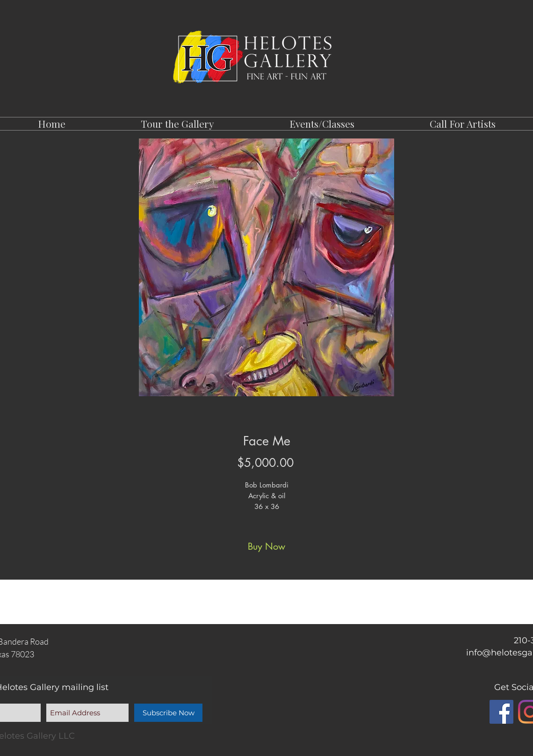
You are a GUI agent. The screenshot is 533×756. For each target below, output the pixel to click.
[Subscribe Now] (168, 713)
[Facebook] (501, 712)
